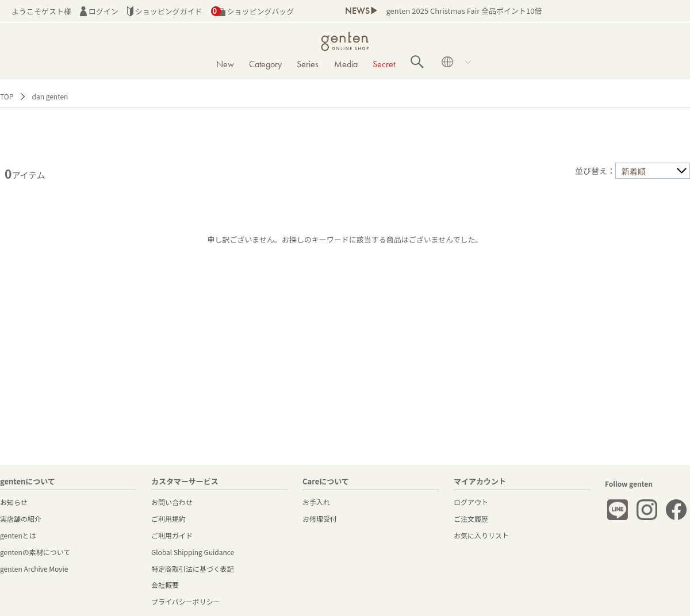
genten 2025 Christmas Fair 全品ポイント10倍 (464, 11)
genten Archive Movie (34, 569)
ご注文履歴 (471, 519)
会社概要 (165, 585)
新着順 (634, 171)
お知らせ (14, 502)
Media (346, 64)
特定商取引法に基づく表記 (193, 569)
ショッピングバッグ (253, 11)
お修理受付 (320, 519)
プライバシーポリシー (186, 601)
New (225, 64)
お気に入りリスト (481, 535)
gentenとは (18, 535)
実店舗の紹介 (21, 519)
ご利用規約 (168, 519)
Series (308, 64)
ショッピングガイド (165, 11)
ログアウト (471, 502)
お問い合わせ (172, 502)
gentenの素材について (35, 552)
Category (265, 64)
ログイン (99, 11)
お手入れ (316, 502)
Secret (384, 64)
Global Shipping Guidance (193, 552)
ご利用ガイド (172, 535)
